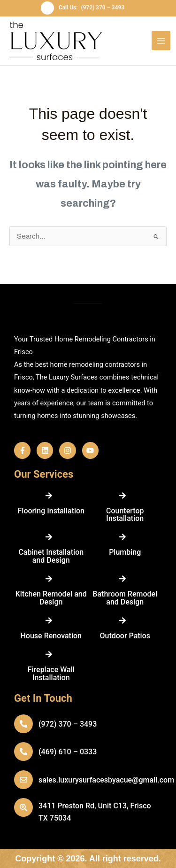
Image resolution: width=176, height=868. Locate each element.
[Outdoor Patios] (122, 620)
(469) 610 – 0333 (68, 752)
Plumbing (125, 552)
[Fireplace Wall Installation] (49, 654)
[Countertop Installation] (122, 496)
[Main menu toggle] (161, 40)
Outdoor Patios (125, 636)
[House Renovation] (49, 620)
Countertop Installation (125, 515)
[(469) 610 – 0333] (23, 752)
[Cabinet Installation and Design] (49, 537)
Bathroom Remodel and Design (125, 598)
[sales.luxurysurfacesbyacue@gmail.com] (23, 780)
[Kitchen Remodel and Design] (49, 579)
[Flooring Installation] (49, 496)
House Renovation (51, 636)
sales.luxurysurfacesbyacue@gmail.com (106, 780)
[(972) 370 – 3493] (23, 724)
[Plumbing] (122, 537)
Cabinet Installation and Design (51, 556)
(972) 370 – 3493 (68, 724)
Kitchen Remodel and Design (51, 598)
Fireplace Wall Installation (51, 673)
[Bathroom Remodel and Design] (122, 579)
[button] (88, 8)
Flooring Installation (51, 511)
